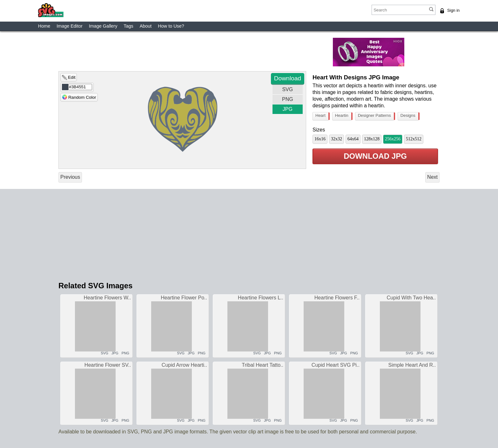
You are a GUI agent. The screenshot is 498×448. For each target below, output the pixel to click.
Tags (128, 26)
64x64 (353, 139)
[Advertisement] (209, 52)
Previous (70, 177)
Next (432, 177)
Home (44, 26)
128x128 (372, 139)
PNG (288, 99)
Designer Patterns (376, 116)
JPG (288, 109)
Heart (322, 116)
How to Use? (171, 26)
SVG (287, 89)
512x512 (414, 139)
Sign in (453, 10)
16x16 (320, 139)
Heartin (343, 116)
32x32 (336, 139)
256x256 (393, 139)
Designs (409, 116)
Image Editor (70, 26)
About (146, 26)
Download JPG (375, 156)
